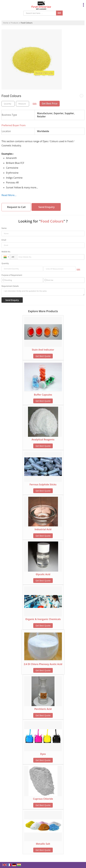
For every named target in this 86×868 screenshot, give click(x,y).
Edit (35, 104)
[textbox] (23, 104)
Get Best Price (50, 104)
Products (14, 23)
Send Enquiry (46, 207)
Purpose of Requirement (12, 275)
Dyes (43, 754)
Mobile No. (6, 252)
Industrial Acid (43, 529)
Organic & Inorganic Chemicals (43, 619)
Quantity (5, 263)
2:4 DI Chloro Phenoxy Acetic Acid (43, 664)
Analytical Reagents (43, 440)
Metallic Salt (43, 844)
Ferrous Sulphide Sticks (43, 485)
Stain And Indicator (43, 350)
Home (6, 23)
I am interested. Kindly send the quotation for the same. (43, 292)
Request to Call (16, 207)
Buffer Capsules (43, 395)
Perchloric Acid (43, 709)
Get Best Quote (43, 356)
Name (4, 228)
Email (4, 240)
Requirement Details (10, 286)
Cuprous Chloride (43, 799)
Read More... (9, 195)
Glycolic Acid (43, 574)
